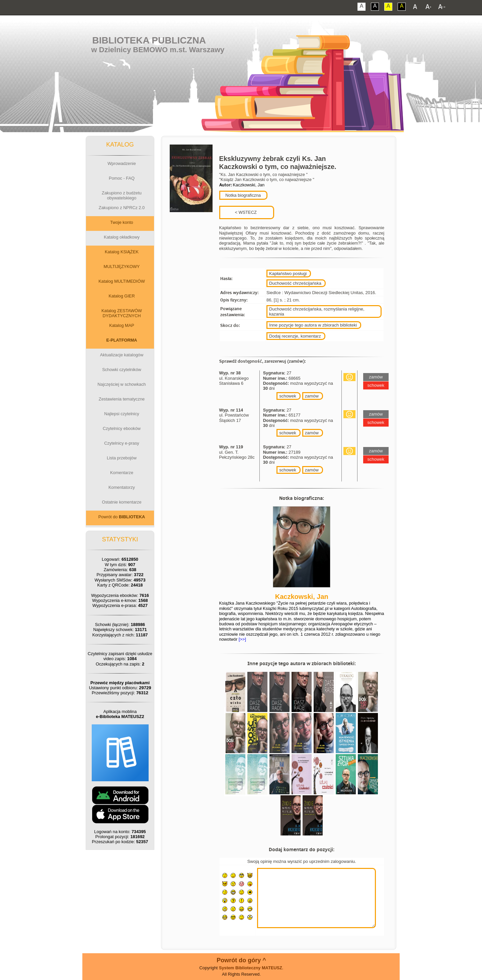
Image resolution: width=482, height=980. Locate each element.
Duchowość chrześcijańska (295, 283)
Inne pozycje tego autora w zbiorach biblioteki (313, 325)
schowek (288, 396)
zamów (312, 396)
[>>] (242, 639)
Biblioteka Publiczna (149, 40)
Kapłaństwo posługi (288, 274)
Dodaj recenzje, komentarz (295, 336)
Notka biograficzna (243, 195)
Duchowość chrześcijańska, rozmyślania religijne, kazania (317, 311)
